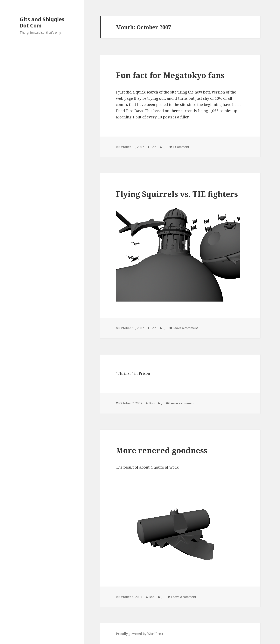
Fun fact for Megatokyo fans (170, 75)
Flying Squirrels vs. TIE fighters (177, 194)
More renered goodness (162, 450)
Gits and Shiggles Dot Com (42, 22)
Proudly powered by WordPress (140, 634)
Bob (153, 147)
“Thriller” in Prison (133, 373)
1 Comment (181, 147)
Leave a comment (185, 328)
